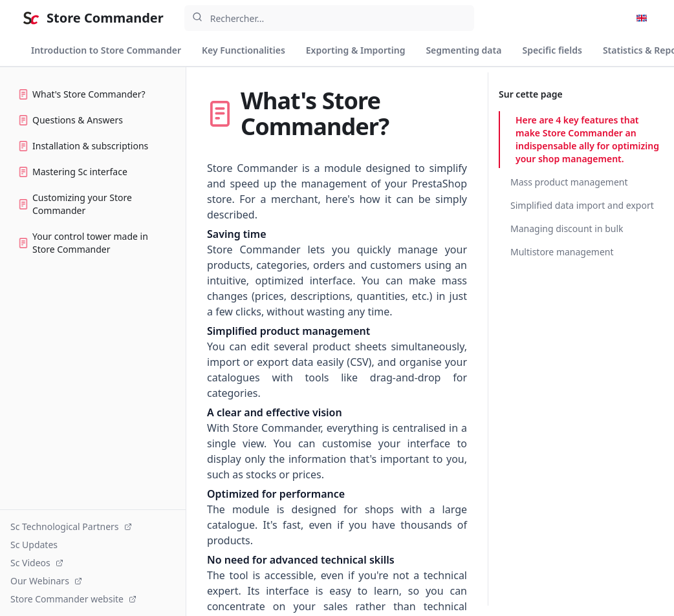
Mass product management (569, 182)
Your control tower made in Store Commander (83, 243)
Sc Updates (34, 545)
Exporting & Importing (356, 50)
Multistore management (562, 252)
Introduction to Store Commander (106, 50)
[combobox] (329, 18)
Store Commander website (73, 599)
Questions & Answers (71, 120)
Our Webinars (46, 581)
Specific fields (552, 50)
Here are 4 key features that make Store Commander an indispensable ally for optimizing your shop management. (587, 139)
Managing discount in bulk (567, 228)
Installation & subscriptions (83, 146)
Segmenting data (463, 50)
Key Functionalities (244, 50)
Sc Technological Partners (71, 526)
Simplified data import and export (582, 205)
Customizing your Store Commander (75, 204)
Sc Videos (37, 563)
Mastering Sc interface (73, 172)
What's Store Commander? (82, 94)
